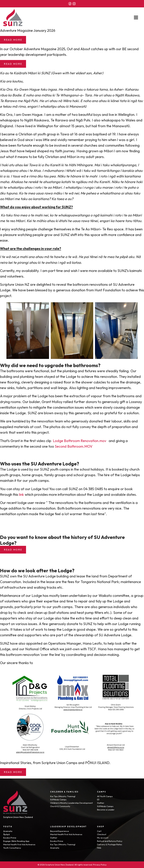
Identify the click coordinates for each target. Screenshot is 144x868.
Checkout (102, 834)
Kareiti (55, 165)
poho (132, 187)
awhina (51, 262)
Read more (13, 550)
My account (103, 838)
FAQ (99, 848)
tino (16, 215)
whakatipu (48, 106)
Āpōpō (7, 834)
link (21, 494)
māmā (69, 89)
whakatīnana (110, 193)
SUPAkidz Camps (58, 799)
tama (103, 89)
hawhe (59, 257)
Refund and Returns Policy (110, 841)
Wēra (67, 101)
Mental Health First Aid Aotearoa (19, 844)
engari (105, 221)
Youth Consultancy (12, 848)
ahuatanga (52, 182)
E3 (98, 799)
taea (60, 199)
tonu (129, 221)
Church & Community (60, 806)
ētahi (63, 221)
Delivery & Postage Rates (110, 844)
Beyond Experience (60, 831)
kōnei (115, 101)
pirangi (23, 262)
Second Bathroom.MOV (74, 446)
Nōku (61, 176)
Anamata (8, 831)
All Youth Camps (105, 796)
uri (47, 101)
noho (30, 95)
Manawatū (121, 126)
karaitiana (133, 176)
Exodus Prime (10, 838)
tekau (7, 106)
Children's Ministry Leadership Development (71, 803)
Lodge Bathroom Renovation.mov (80, 441)
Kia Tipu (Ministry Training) (63, 796)
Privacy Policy (100, 865)
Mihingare (85, 165)
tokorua (92, 89)
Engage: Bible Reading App (16, 841)
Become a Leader (106, 810)
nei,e (15, 257)
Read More (13, 40)
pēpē (124, 257)
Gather (101, 803)
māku (58, 193)
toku (44, 89)
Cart (99, 831)
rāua (4, 95)
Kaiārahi (20, 73)
